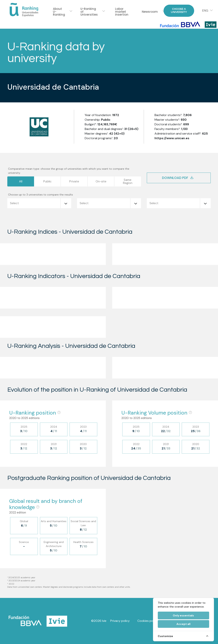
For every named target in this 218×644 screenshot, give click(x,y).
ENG (205, 11)
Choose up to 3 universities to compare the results (41, 195)
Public (47, 181)
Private (74, 181)
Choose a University (179, 11)
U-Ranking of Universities (89, 12)
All (21, 181)
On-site (101, 181)
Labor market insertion (122, 12)
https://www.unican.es (172, 138)
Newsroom (150, 12)
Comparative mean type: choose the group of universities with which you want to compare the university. (69, 171)
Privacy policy (120, 621)
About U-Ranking (59, 12)
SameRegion (128, 181)
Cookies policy (148, 621)
